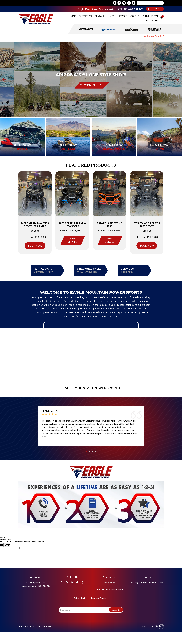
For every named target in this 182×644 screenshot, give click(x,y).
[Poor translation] (7, 545)
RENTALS (100, 16)
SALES (112, 16)
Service (123, 16)
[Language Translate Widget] (150, 3)
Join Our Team (150, 16)
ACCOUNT (155, 9)
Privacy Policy (80, 598)
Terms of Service (99, 598)
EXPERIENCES (85, 16)
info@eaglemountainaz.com (110, 589)
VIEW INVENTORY (91, 85)
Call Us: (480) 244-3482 (131, 9)
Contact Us (151, 21)
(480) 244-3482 (110, 582)
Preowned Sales (92, 270)
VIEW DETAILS (72, 240)
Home (73, 16)
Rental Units (48, 270)
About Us (135, 16)
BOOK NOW (35, 246)
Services (135, 270)
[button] (87, 452)
